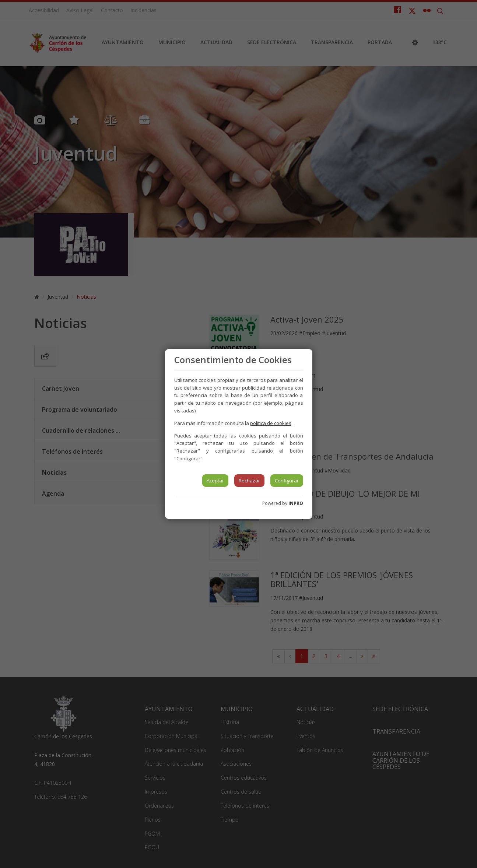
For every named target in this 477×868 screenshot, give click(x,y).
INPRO (296, 503)
